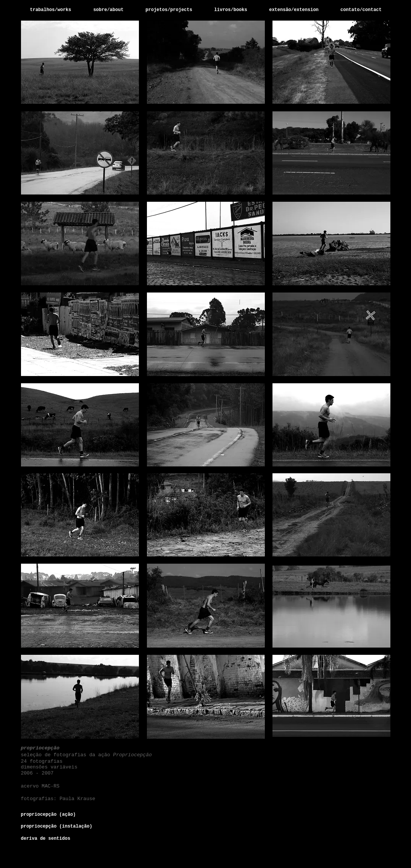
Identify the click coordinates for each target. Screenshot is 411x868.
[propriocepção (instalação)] (57, 826)
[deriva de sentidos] (50, 839)
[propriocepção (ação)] (52, 815)
